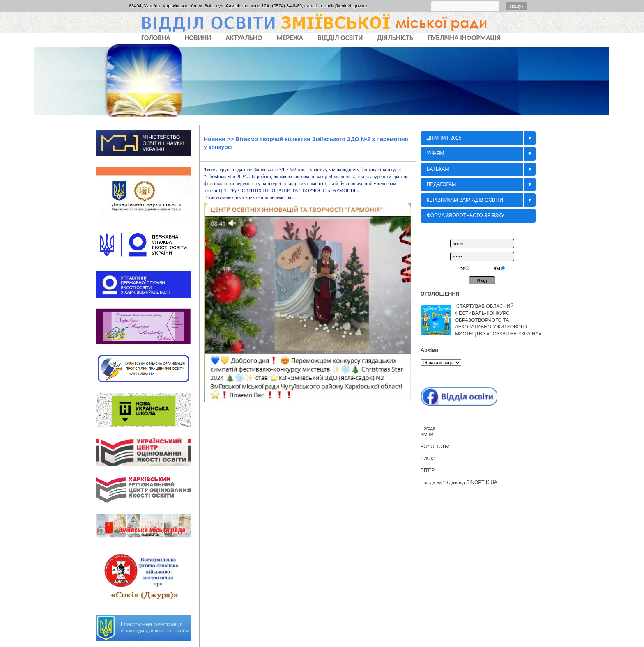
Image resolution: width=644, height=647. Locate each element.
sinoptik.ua (482, 482)
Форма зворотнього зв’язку (466, 216)
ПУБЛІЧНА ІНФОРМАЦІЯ (464, 38)
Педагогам (442, 184)
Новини (215, 139)
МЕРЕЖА (290, 38)
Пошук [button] (516, 6)
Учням (436, 154)
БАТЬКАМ (438, 169)
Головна (156, 38)
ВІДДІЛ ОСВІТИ (340, 38)
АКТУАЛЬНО (244, 38)
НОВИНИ (198, 38)
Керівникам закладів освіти (465, 200)
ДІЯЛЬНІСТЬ (395, 38)
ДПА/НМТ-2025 (444, 138)
